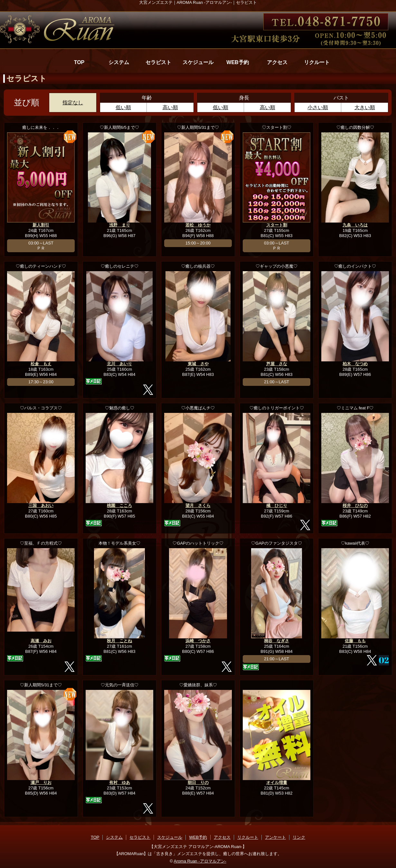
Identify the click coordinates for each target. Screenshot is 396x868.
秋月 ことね (119, 641)
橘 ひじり (277, 506)
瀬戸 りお (41, 782)
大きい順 (365, 107)
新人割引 (41, 225)
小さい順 (318, 107)
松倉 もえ (41, 364)
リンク (299, 837)
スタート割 (277, 225)
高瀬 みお (41, 641)
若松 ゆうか (198, 225)
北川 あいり (119, 364)
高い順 (170, 107)
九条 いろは (355, 225)
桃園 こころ (119, 506)
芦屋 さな (277, 364)
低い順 (123, 107)
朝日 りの (198, 782)
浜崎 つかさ (198, 641)
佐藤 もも (355, 641)
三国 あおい (41, 506)
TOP (79, 62)
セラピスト (158, 62)
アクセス (277, 62)
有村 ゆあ (120, 782)
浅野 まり (120, 225)
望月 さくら (198, 506)
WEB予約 (237, 62)
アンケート (275, 837)
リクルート (317, 62)
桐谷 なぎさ (277, 641)
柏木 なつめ (355, 364)
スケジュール (198, 62)
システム (119, 62)
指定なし (73, 103)
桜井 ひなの (355, 506)
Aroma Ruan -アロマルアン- (200, 861)
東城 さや (198, 364)
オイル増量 (277, 782)
